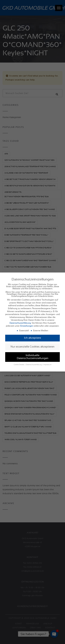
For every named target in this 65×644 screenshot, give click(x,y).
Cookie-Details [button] (19, 365)
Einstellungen (27, 326)
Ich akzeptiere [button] (32, 338)
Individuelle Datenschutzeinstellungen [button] (33, 357)
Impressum (47, 365)
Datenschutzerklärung (20, 323)
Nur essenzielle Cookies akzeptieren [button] (32, 346)
